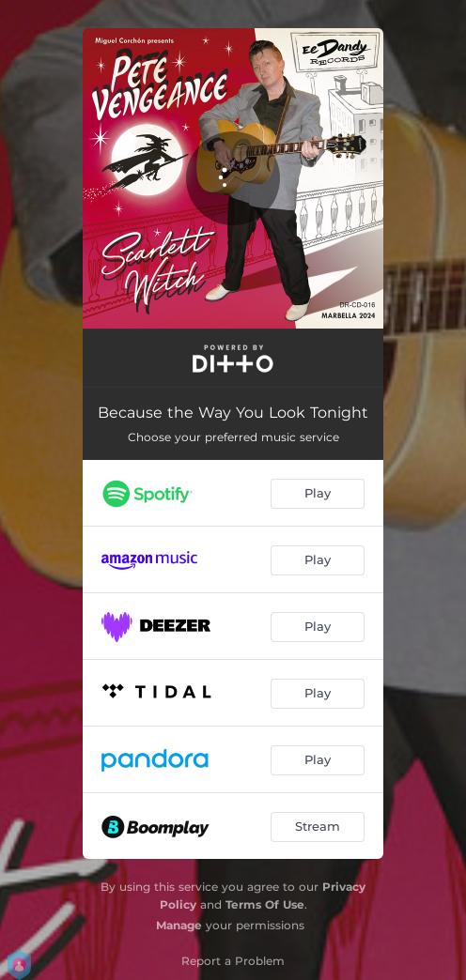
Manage (179, 925)
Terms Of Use (265, 904)
